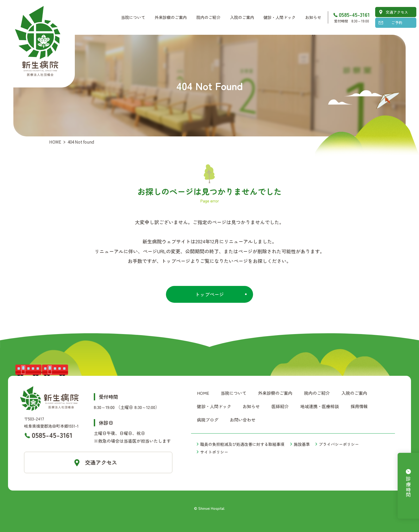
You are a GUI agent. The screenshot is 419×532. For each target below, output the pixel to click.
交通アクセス (397, 12)
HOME (55, 142)
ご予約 (397, 22)
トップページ (210, 294)
